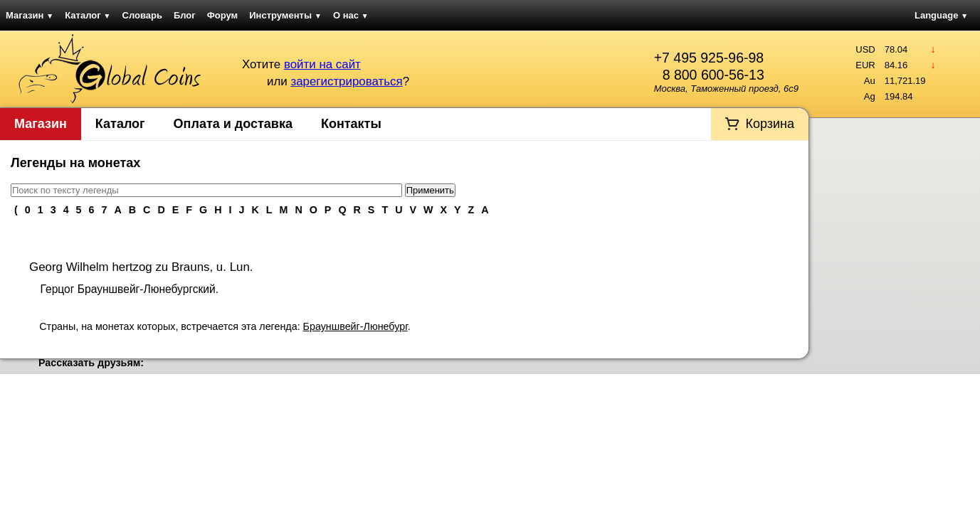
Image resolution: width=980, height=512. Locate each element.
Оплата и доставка (233, 124)
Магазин (30, 15)
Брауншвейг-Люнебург (355, 326)
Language (941, 15)
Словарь (142, 15)
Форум (222, 15)
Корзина (770, 124)
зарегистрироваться (346, 81)
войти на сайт (322, 64)
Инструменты (285, 15)
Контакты (351, 124)
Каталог (88, 15)
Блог (185, 15)
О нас (351, 15)
